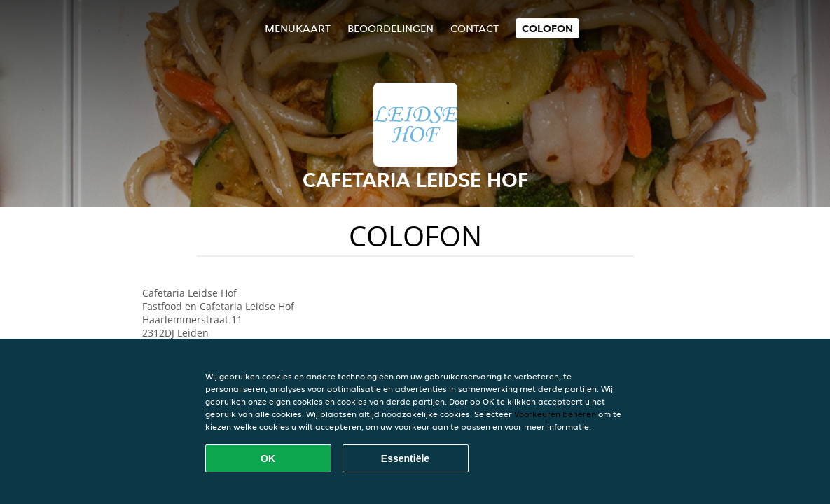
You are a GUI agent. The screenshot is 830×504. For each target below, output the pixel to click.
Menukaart (298, 28)
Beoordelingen (390, 28)
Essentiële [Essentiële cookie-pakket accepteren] (405, 458)
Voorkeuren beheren (555, 414)
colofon (547, 28)
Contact (475, 28)
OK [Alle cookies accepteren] (268, 458)
